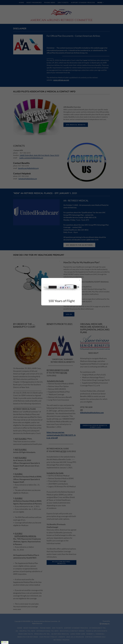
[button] (5, 643)
